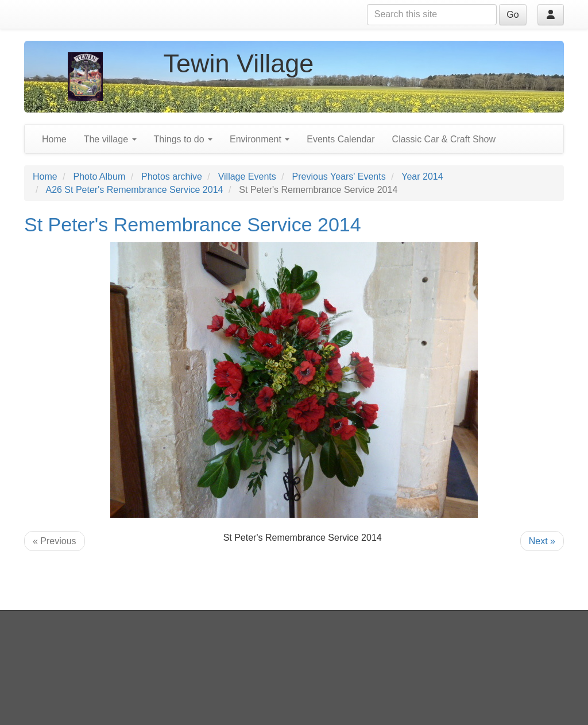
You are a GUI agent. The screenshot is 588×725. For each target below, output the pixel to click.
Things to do (183, 139)
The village (110, 139)
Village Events (247, 177)
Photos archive (172, 177)
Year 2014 (422, 177)
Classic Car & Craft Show (444, 139)
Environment (260, 139)
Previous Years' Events (339, 177)
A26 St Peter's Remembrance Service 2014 (134, 190)
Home (54, 139)
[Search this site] (432, 15)
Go (512, 15)
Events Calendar (341, 139)
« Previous (55, 541)
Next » (542, 541)
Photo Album (99, 177)
